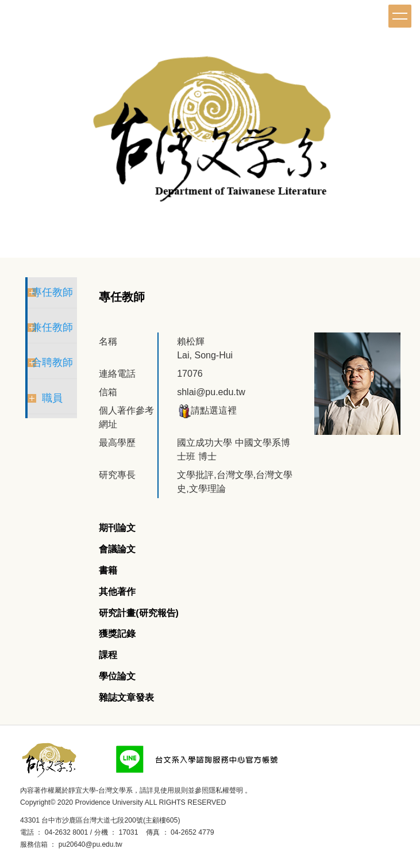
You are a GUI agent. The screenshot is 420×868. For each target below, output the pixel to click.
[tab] (117, 528)
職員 (52, 398)
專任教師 (52, 292)
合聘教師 (52, 362)
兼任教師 (52, 327)
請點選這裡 (207, 410)
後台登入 (140, 844)
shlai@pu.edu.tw (211, 392)
